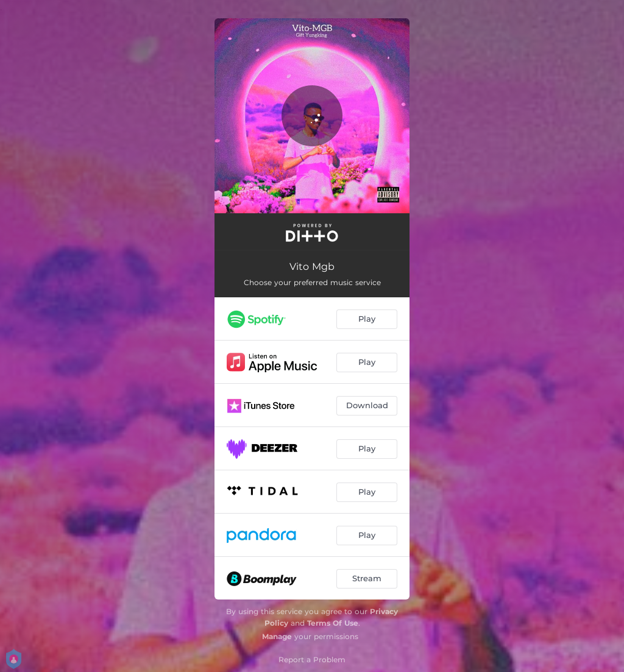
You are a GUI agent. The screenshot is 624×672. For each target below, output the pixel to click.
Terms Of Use (333, 623)
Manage (277, 636)
